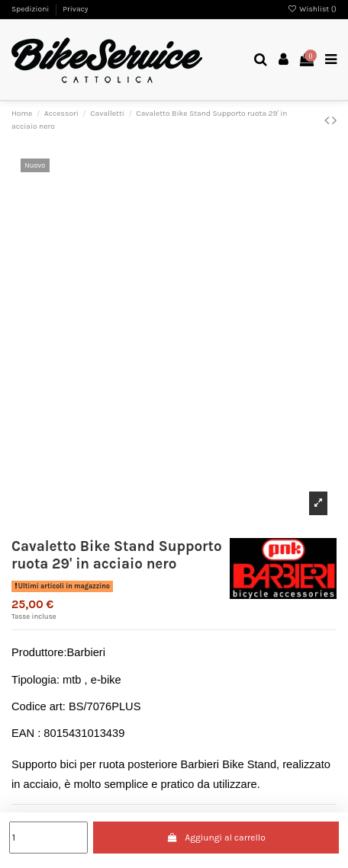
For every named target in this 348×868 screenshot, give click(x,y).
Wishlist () (312, 9)
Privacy (75, 9)
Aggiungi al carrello (216, 838)
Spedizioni (31, 9)
